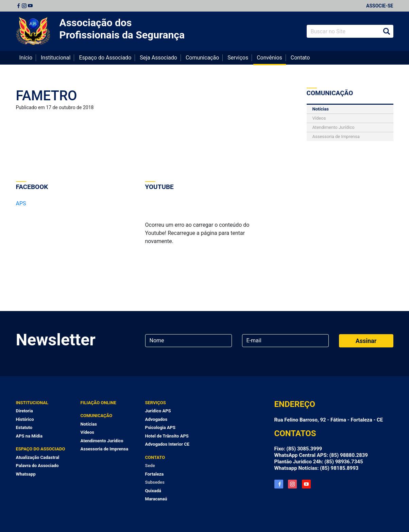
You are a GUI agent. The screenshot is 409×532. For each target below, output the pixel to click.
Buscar (387, 31)
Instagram (24, 6)
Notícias (321, 109)
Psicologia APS (160, 427)
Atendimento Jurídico (334, 127)
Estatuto (24, 427)
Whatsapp (26, 474)
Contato (300, 58)
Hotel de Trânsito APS (167, 436)
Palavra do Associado (37, 466)
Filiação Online (98, 403)
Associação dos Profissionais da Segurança (122, 29)
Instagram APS (292, 484)
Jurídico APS (158, 411)
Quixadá (153, 491)
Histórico (25, 419)
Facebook (18, 6)
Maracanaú (156, 499)
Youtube (30, 6)
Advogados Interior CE (167, 444)
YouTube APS (306, 484)
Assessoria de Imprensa (336, 136)
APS (21, 203)
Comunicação (202, 58)
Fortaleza (155, 474)
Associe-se (380, 6)
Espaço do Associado (105, 58)
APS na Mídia (29, 436)
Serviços (238, 58)
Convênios (269, 58)
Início (26, 58)
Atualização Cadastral (38, 457)
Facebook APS (279, 484)
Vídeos (319, 118)
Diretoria (24, 411)
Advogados (156, 419)
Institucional (56, 58)
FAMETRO (47, 96)
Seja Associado (158, 58)
